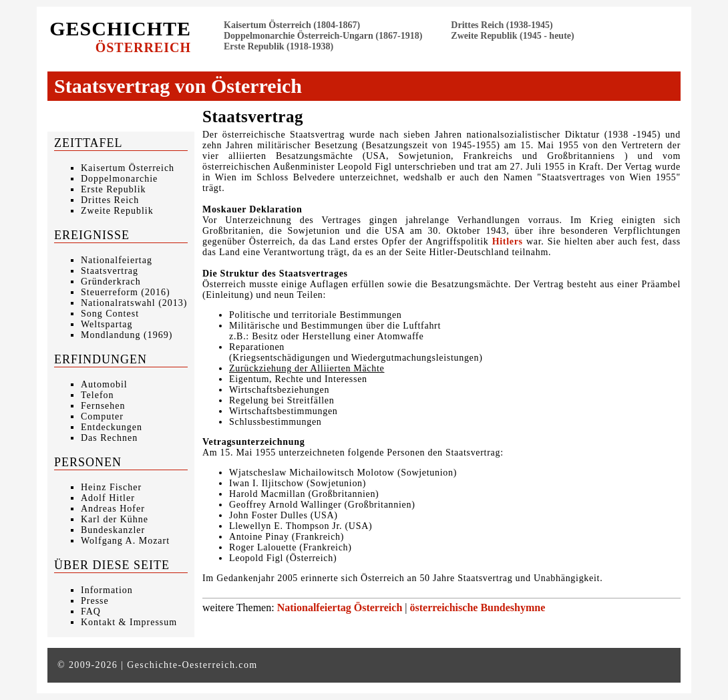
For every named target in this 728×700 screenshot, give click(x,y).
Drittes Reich (110, 200)
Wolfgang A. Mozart (125, 541)
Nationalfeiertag (117, 260)
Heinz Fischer (111, 487)
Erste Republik (114, 189)
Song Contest (110, 314)
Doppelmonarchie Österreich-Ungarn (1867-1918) (323, 36)
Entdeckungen (112, 427)
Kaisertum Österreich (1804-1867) (292, 25)
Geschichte (120, 36)
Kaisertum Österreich (128, 168)
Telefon (98, 395)
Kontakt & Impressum (129, 622)
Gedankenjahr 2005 (257, 578)
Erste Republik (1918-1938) (279, 46)
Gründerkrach (111, 282)
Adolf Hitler (108, 498)
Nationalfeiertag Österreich (340, 607)
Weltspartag (107, 324)
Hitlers (508, 241)
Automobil (104, 384)
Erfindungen (101, 359)
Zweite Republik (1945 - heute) (512, 36)
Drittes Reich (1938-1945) (502, 25)
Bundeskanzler (113, 530)
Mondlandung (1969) (127, 335)
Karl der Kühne (115, 519)
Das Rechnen (109, 438)
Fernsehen (103, 406)
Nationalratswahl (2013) (134, 303)
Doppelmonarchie (119, 179)
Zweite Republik (117, 211)
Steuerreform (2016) (126, 292)
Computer (102, 416)
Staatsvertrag (110, 271)
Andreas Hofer (113, 509)
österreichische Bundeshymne (478, 607)
